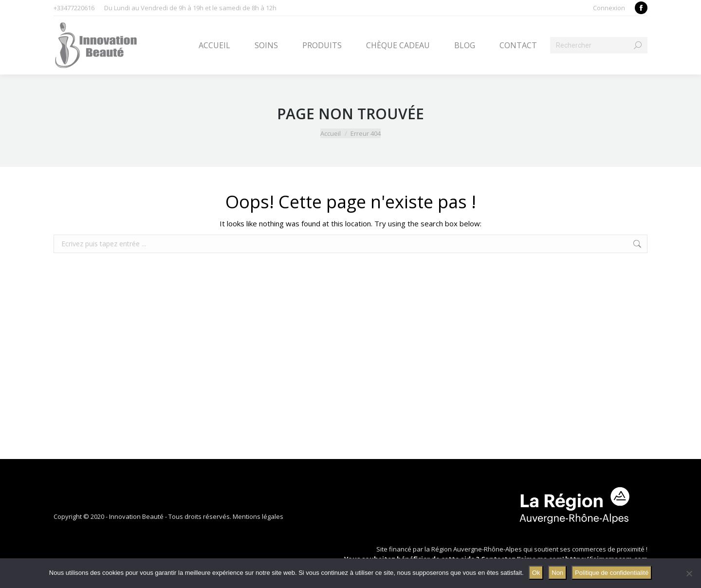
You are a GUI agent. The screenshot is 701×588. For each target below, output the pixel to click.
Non (557, 573)
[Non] (689, 573)
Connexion (609, 8)
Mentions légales (258, 516)
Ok (536, 573)
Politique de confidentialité (612, 573)
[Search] (599, 45)
